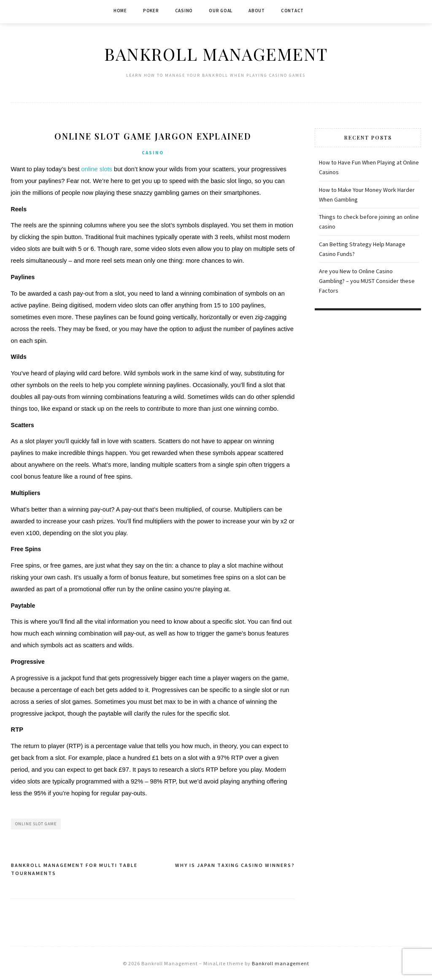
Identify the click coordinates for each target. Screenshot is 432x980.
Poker (151, 11)
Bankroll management (281, 963)
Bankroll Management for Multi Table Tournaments (74, 869)
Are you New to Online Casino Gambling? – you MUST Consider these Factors (367, 281)
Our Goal (221, 11)
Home (120, 11)
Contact (292, 11)
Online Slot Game (36, 824)
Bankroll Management (216, 54)
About (257, 11)
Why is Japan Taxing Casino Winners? (235, 865)
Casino (184, 11)
